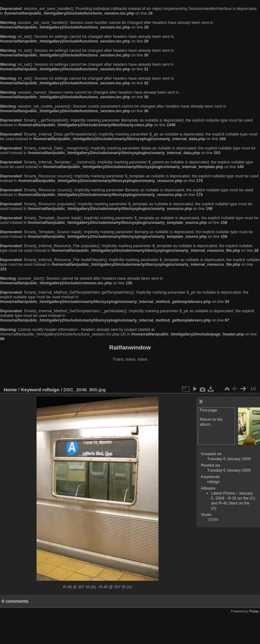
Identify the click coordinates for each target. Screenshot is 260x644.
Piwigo (254, 611)
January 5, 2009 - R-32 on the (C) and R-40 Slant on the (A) (233, 501)
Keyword (31, 390)
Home (10, 390)
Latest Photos (223, 493)
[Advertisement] (130, 375)
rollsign (51, 390)
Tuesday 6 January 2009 (229, 459)
